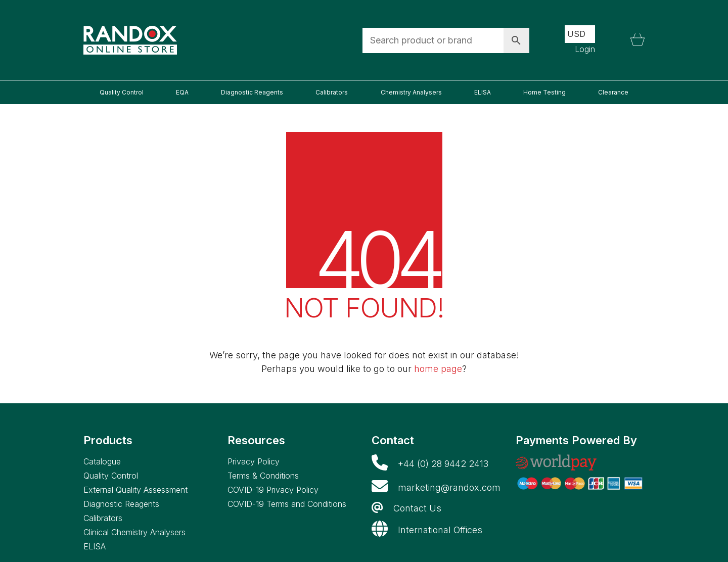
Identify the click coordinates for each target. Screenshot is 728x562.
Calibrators (103, 518)
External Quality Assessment (135, 490)
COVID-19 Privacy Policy (273, 490)
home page (438, 369)
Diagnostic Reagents (121, 504)
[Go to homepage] (130, 40)
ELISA (95, 546)
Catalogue (102, 461)
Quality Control (111, 476)
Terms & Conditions (263, 476)
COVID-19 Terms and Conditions (287, 504)
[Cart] (638, 40)
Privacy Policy (254, 461)
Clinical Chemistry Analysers (134, 532)
